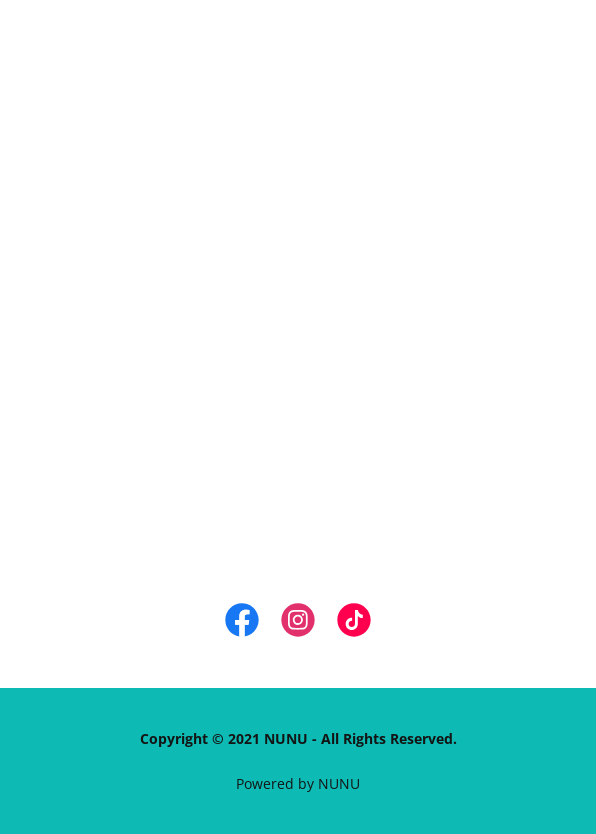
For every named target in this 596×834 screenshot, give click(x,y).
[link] (242, 624)
